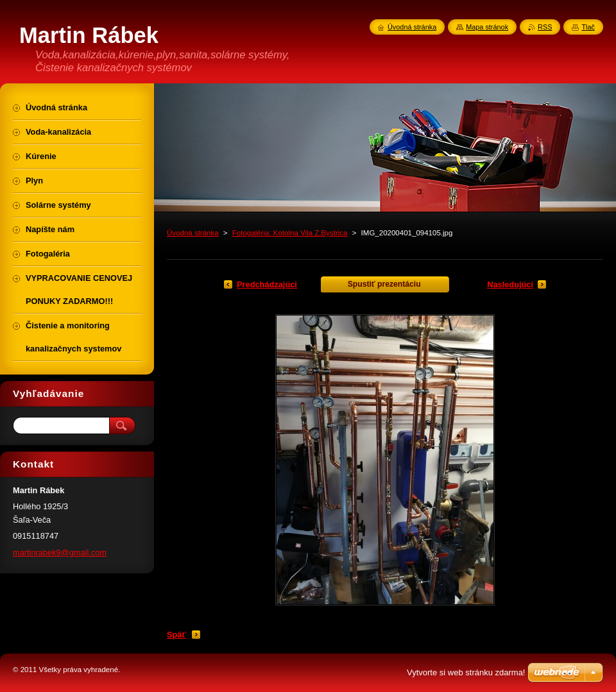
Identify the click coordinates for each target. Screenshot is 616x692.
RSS (545, 27)
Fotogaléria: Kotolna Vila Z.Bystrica (290, 233)
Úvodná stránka (193, 233)
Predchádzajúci (267, 284)
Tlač (588, 27)
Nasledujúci (510, 284)
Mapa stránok (487, 27)
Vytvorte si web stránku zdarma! (466, 672)
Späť (176, 635)
